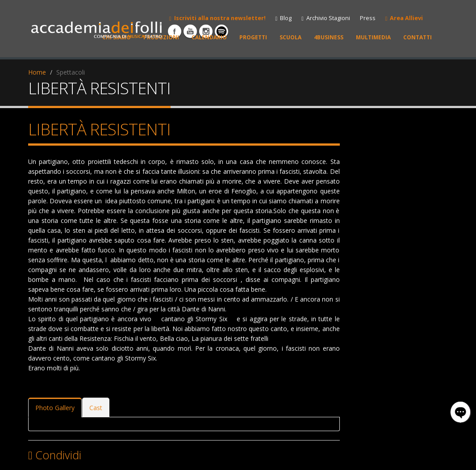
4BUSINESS (329, 37)
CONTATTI (418, 37)
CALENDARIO (209, 37)
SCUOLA (290, 37)
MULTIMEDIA (373, 37)
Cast (96, 408)
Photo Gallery (55, 408)
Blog (284, 18)
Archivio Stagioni (326, 18)
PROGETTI (253, 37)
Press (368, 18)
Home (37, 72)
